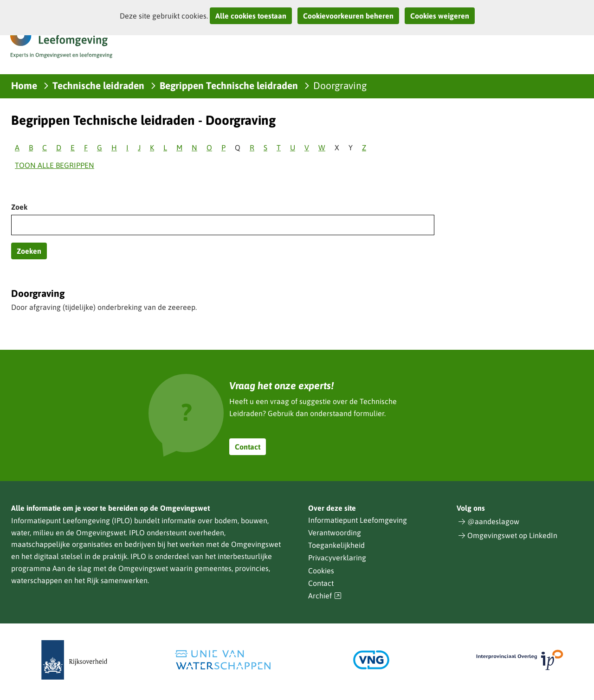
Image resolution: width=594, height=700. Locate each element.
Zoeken (29, 251)
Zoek (19, 207)
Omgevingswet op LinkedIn (512, 535)
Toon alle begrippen (55, 165)
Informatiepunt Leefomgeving (358, 520)
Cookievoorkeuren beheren (348, 16)
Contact (248, 447)
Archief (325, 596)
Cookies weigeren (440, 16)
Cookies (321, 571)
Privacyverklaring (337, 558)
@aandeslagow (493, 521)
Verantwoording (335, 533)
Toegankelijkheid (336, 545)
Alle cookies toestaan (251, 16)
